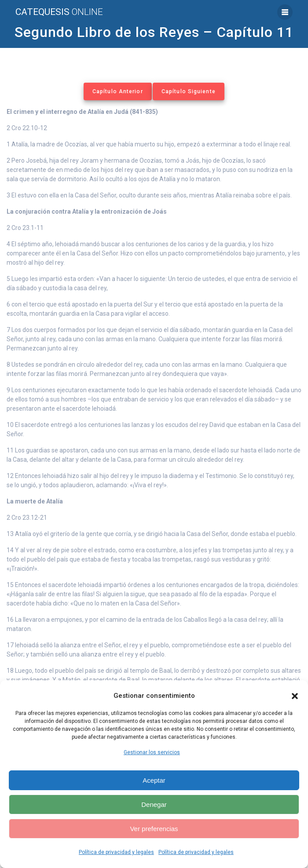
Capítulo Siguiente (189, 91)
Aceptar (154, 780)
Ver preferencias (154, 829)
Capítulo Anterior (118, 91)
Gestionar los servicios (152, 752)
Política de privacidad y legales (116, 852)
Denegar (154, 804)
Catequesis (59, 12)
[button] (295, 696)
